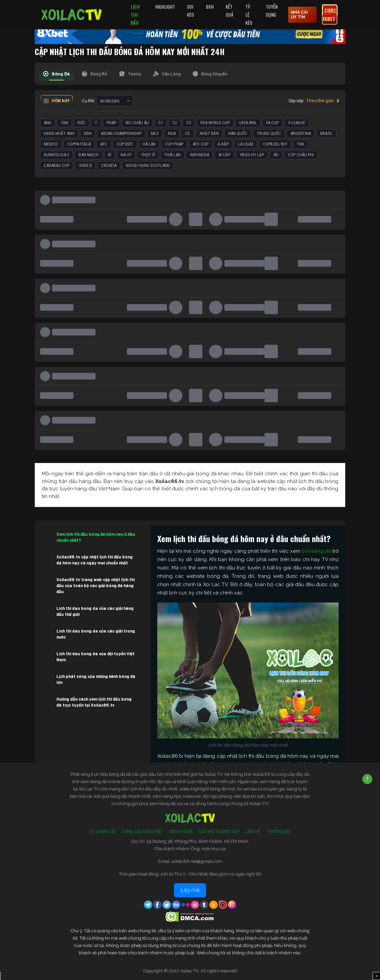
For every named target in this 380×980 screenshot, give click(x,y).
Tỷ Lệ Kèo (249, 15)
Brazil (326, 133)
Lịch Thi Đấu (135, 15)
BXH (210, 7)
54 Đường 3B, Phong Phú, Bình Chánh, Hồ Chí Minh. (198, 841)
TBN (64, 123)
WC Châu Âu (137, 123)
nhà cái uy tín (299, 15)
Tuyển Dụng (272, 11)
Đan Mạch (88, 155)
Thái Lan (172, 155)
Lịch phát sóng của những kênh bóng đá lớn (96, 679)
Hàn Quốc (238, 133)
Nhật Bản (209, 133)
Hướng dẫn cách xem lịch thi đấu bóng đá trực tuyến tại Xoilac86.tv (94, 702)
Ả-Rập (223, 144)
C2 (175, 123)
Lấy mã (190, 890)
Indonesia (200, 155)
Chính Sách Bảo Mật (142, 831)
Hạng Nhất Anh (59, 133)
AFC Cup (201, 144)
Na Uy (126, 155)
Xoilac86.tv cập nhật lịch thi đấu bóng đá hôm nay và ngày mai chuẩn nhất (94, 560)
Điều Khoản (181, 831)
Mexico (51, 144)
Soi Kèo (191, 11)
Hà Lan (149, 144)
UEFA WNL (248, 123)
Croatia (109, 165)
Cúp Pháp (174, 144)
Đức (81, 123)
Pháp (111, 123)
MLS (155, 133)
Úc (188, 133)
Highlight (165, 7)
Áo (276, 155)
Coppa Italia (79, 144)
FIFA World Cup (215, 123)
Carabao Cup (57, 165)
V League (297, 123)
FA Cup (272, 123)
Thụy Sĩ (148, 155)
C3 (189, 123)
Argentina (301, 133)
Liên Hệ (253, 831)
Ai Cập (224, 155)
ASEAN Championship (121, 133)
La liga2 (246, 144)
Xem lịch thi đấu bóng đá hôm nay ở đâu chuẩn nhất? (96, 537)
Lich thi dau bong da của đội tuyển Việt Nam (96, 657)
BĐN (88, 133)
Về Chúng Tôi (102, 831)
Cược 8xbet (329, 15)
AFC (104, 144)
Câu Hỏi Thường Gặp (219, 831)
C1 (161, 123)
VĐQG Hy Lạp (252, 155)
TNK (301, 144)
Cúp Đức (125, 144)
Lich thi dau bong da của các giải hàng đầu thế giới (95, 611)
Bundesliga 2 (56, 155)
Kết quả (230, 11)
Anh (48, 123)
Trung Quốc (269, 133)
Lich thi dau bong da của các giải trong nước (96, 634)
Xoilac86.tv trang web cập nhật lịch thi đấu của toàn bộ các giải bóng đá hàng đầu (96, 585)
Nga (172, 133)
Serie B (85, 165)
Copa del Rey (275, 144)
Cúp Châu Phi (301, 155)
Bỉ (110, 155)
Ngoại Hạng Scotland (148, 165)
